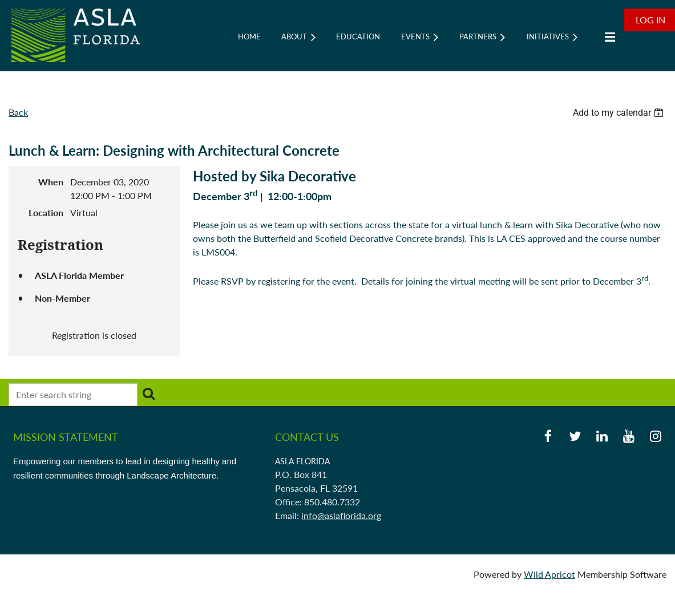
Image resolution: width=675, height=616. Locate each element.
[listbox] (620, 113)
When (51, 182)
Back (18, 112)
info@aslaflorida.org (341, 515)
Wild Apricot (549, 574)
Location (46, 212)
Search (148, 394)
